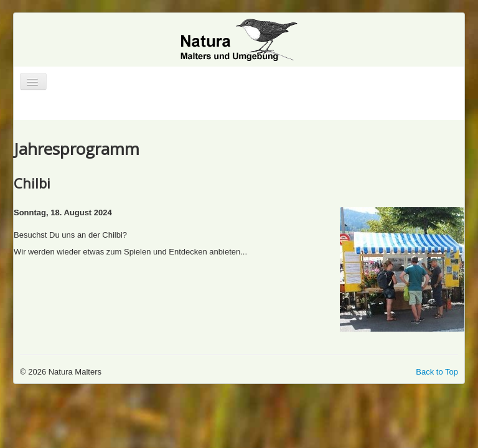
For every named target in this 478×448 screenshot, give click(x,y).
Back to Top (437, 372)
